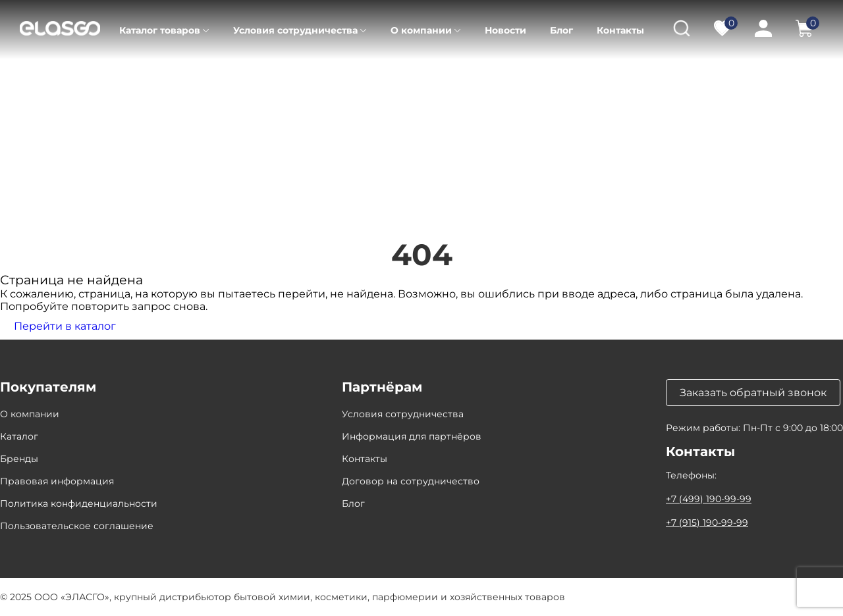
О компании (421, 30)
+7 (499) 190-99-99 (709, 499)
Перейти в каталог (65, 326)
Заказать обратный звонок (753, 393)
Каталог (78, 79)
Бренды (19, 459)
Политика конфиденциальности (79, 503)
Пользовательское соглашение (77, 526)
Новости (505, 30)
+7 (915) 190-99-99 (707, 523)
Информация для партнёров (412, 436)
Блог (561, 30)
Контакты (620, 30)
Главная (19, 79)
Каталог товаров (160, 30)
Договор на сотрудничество (411, 481)
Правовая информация (57, 481)
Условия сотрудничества (295, 30)
